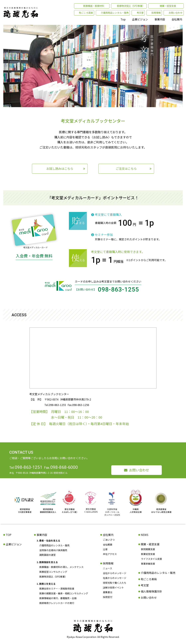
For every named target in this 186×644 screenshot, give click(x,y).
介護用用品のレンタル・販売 (54, 545)
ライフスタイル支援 (151, 559)
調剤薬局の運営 (47, 555)
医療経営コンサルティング (53, 572)
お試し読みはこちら (60, 168)
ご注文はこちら (126, 168)
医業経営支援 (148, 554)
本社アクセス (110, 554)
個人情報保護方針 (151, 591)
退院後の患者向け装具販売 (53, 550)
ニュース (108, 568)
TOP (9, 535)
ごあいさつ (109, 540)
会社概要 (108, 545)
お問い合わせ (139, 470)
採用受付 (108, 597)
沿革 (105, 549)
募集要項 (108, 592)
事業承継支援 (148, 564)
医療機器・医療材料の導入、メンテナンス (61, 567)
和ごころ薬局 (149, 579)
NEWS (145, 535)
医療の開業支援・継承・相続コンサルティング (64, 593)
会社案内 (177, 19)
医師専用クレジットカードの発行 (57, 603)
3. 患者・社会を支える (48, 541)
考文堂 (145, 585)
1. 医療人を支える (46, 584)
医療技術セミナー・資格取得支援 (57, 589)
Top (123, 19)
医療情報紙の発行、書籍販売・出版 (58, 598)
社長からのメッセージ (115, 578)
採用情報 (108, 563)
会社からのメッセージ (115, 573)
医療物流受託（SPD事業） (53, 577)
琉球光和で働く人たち (115, 583)
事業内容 (160, 19)
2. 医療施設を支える (47, 562)
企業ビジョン (140, 19)
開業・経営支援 (150, 544)
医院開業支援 (148, 549)
